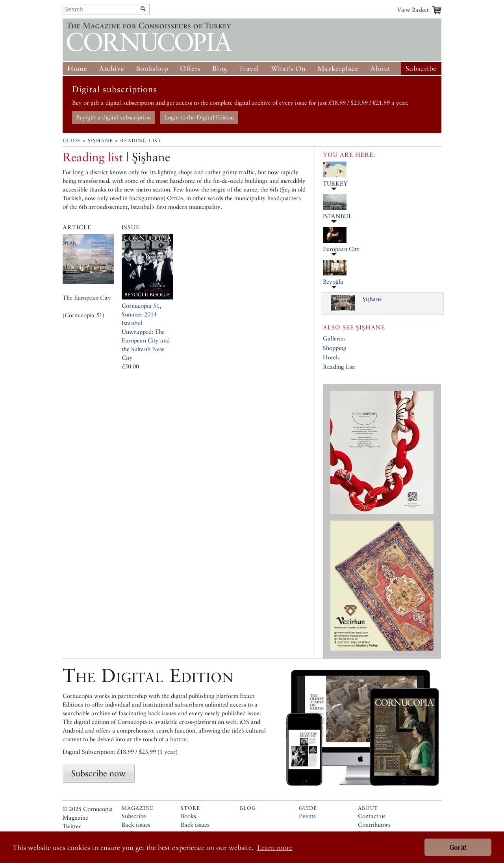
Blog (220, 68)
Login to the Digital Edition (199, 117)
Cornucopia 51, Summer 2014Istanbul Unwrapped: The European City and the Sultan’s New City (146, 332)
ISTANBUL (337, 216)
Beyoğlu (333, 282)
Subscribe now (98, 773)
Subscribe (421, 68)
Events (307, 816)
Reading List (339, 367)
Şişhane (100, 140)
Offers (190, 68)
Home (77, 68)
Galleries (334, 338)
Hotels (331, 357)
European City (341, 249)
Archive (111, 68)
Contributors (374, 825)
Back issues (136, 825)
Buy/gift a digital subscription (113, 117)
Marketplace (338, 68)
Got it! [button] (458, 847)
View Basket (413, 10)
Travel (249, 68)
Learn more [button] (275, 847)
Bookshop (152, 68)
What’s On (288, 68)
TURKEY (335, 183)
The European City (87, 298)
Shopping (335, 348)
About (380, 68)
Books (188, 816)
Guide (72, 140)
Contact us (372, 816)
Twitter (72, 826)
